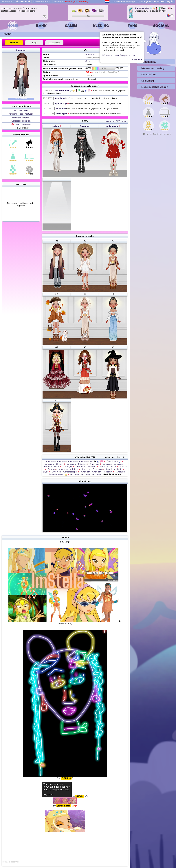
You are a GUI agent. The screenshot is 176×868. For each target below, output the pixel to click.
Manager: (71, 2)
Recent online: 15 (42, 2)
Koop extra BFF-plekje (116, 121)
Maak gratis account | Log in (156, 2)
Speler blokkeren (21, 124)
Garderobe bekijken (21, 121)
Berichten (7, 2)
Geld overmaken (21, 110)
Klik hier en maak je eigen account (119, 55)
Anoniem (21, 50)
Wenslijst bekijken (21, 117)
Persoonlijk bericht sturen (21, 114)
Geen (88, 61)
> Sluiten (137, 60)
